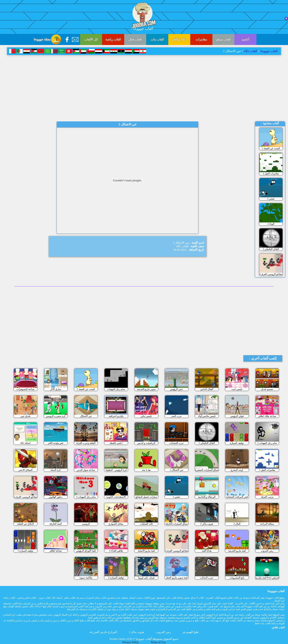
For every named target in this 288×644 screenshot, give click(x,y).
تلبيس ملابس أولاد (207, 416)
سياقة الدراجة (267, 524)
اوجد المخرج (237, 470)
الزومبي (86, 524)
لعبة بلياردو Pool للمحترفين (267, 578)
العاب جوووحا (269, 51)
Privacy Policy (131, 642)
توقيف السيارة (237, 443)
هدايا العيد (207, 551)
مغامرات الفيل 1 (267, 470)
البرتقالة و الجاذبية (207, 497)
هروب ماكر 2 (207, 524)
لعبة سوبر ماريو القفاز (176, 578)
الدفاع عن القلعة (25, 524)
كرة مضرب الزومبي (56, 416)
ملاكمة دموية (86, 578)
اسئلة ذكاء (25, 443)
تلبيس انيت (237, 389)
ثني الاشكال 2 (177, 470)
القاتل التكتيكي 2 (271, 249)
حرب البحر (176, 416)
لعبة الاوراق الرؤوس (86, 551)
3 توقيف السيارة (25, 551)
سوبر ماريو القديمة (146, 389)
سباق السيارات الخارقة (177, 524)
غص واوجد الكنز (56, 443)
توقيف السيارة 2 (116, 578)
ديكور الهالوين (56, 497)
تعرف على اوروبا (146, 578)
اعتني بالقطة (116, 443)
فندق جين (25, 416)
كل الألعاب (91, 39)
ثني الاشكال (86, 416)
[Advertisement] (144, 88)
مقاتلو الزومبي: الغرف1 (25, 497)
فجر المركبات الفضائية (237, 497)
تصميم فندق (267, 389)
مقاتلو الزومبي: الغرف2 (271, 274)
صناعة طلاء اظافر (267, 416)
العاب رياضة (113, 39)
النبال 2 (237, 524)
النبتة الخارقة (56, 524)
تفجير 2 (271, 199)
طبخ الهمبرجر (190, 632)
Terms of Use (158, 642)
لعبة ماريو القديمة (237, 551)
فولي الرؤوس (237, 416)
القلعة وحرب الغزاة (86, 443)
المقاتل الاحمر (25, 470)
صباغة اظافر (56, 551)
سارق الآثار (56, 389)
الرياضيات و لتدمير (146, 443)
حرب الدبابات (207, 578)
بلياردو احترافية (116, 416)
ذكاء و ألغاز (179, 39)
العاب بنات (157, 39)
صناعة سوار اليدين (86, 470)
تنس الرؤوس (176, 389)
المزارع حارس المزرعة (103, 632)
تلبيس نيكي (146, 416)
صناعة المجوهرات (25, 389)
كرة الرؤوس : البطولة (116, 470)
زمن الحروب (267, 551)
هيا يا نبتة (146, 470)
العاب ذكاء (251, 51)
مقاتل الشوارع (116, 524)
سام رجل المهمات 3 (86, 497)
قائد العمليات (146, 524)
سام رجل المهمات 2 (267, 443)
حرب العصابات (176, 443)
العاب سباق (223, 39)
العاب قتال (135, 39)
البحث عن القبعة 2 (271, 148)
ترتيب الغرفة (267, 497)
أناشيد (245, 39)
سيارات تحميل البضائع (146, 497)
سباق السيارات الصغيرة (207, 470)
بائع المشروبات (237, 578)
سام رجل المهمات (116, 389)
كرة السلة (56, 470)
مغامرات (201, 39)
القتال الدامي (207, 389)
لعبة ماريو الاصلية (146, 551)
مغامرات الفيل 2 (271, 173)
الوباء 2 (271, 224)
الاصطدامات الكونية (116, 497)
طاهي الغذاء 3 (116, 551)
